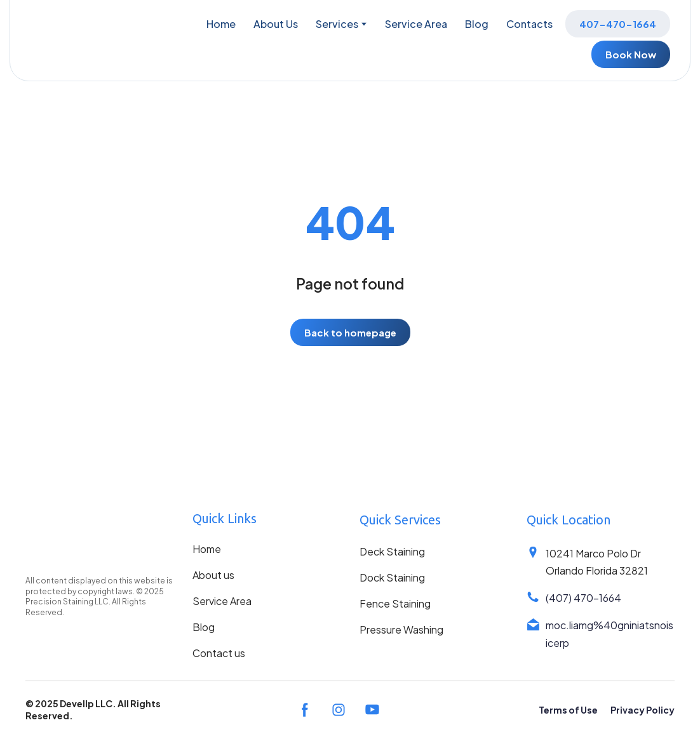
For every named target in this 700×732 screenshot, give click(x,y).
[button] (618, 24)
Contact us (219, 653)
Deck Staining (392, 551)
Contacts (529, 24)
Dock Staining (392, 577)
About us (213, 575)
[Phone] (533, 597)
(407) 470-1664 (583, 598)
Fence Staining (395, 603)
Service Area (416, 24)
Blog (477, 24)
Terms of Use (568, 710)
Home (221, 24)
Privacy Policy (643, 710)
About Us (276, 24)
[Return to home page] (65, 39)
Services (337, 24)
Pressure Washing (401, 629)
